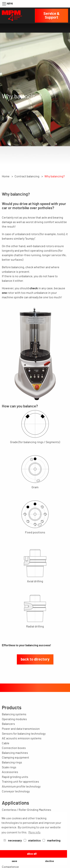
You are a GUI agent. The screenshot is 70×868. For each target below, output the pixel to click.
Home (6, 176)
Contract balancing (27, 176)
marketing (52, 841)
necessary (13, 841)
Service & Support (52, 16)
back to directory (35, 659)
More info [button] (34, 832)
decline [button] (50, 861)
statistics (32, 841)
